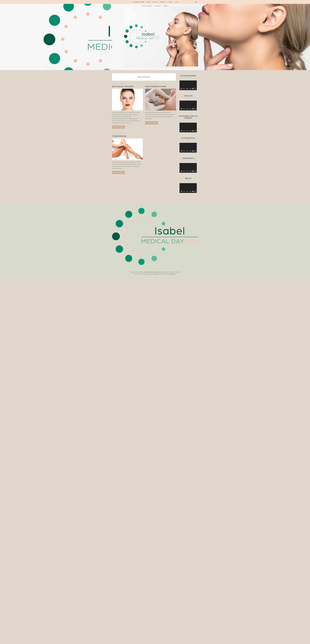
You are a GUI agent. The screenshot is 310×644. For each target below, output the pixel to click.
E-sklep (170, 2)
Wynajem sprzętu (147, 6)
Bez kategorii (115, 84)
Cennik (149, 2)
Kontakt (166, 6)
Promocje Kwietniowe (119, 136)
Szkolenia (157, 6)
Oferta (155, 2)
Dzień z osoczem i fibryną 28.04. (123, 86)
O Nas (176, 2)
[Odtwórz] (182, 84)
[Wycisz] (191, 84)
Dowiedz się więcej (118, 127)
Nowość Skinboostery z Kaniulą (156, 86)
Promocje (163, 2)
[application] (187, 83)
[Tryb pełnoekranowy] (193, 84)
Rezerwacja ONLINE (139, 2)
